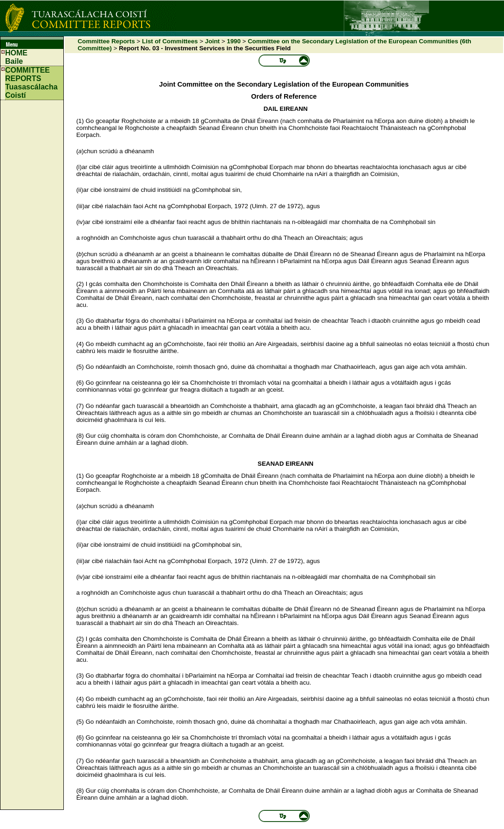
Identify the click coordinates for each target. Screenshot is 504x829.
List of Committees (170, 41)
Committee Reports (106, 41)
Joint (212, 41)
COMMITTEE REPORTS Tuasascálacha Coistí (31, 83)
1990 (234, 41)
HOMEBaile (16, 57)
